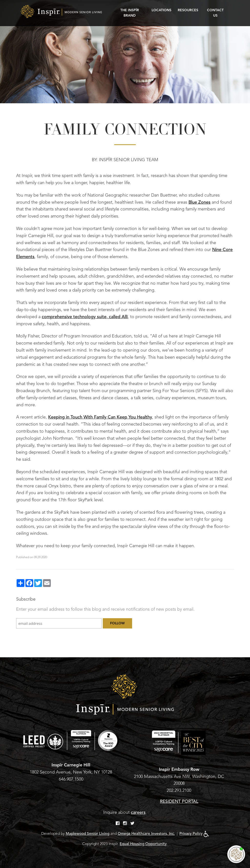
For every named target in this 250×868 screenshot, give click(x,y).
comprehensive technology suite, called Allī (85, 317)
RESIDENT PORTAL (179, 801)
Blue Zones (199, 202)
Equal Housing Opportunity (143, 844)
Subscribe (26, 599)
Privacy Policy (191, 834)
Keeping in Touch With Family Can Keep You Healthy (100, 417)
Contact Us (215, 13)
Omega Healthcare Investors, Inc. (146, 834)
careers (138, 812)
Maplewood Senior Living (88, 834)
